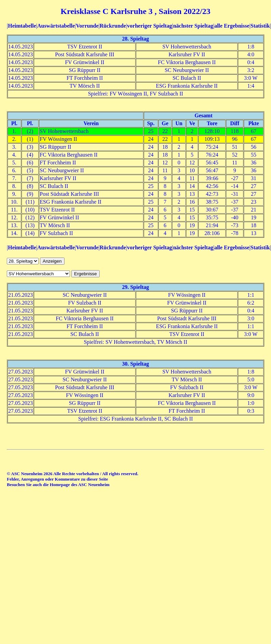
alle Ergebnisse (232, 26)
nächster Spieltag (193, 26)
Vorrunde (87, 26)
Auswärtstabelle (56, 26)
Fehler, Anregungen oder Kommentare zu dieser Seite (57, 479)
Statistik (260, 26)
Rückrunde (113, 26)
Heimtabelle (22, 26)
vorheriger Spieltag (149, 26)
